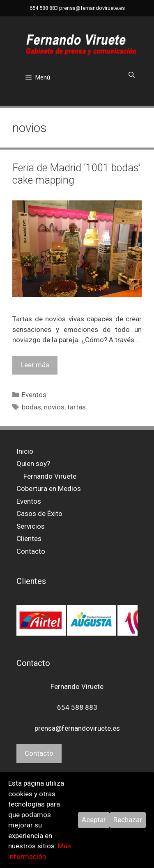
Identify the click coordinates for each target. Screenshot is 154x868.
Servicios (31, 526)
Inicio (25, 451)
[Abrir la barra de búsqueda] (132, 75)
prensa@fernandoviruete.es (92, 8)
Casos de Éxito (39, 514)
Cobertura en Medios (49, 489)
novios (54, 407)
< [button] (27, 639)
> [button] (127, 639)
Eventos (34, 395)
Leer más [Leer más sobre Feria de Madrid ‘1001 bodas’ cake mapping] (35, 365)
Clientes (29, 539)
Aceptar (94, 820)
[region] (77, 620)
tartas (77, 407)
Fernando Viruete (50, 476)
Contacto (31, 551)
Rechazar (128, 820)
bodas (31, 407)
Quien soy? (33, 464)
